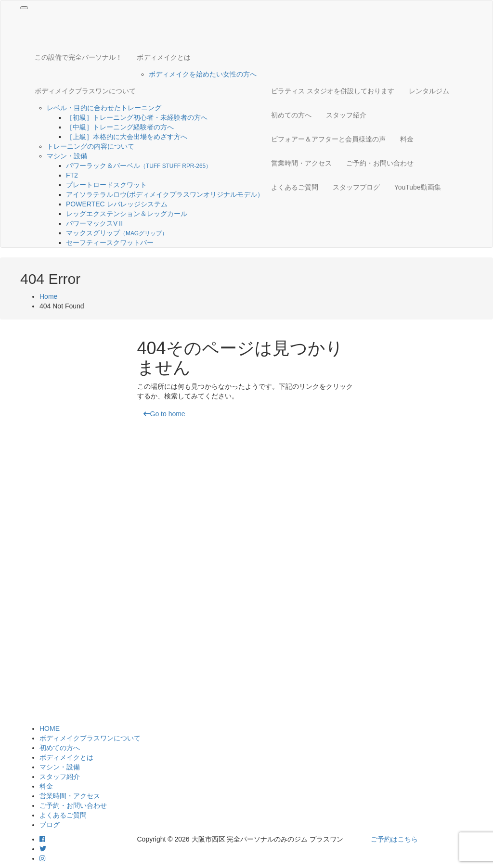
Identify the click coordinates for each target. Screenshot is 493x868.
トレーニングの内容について (91, 146)
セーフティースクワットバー (110, 243)
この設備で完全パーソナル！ (78, 57)
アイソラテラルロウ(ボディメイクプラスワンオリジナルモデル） (165, 194)
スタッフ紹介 (346, 115)
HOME (50, 728)
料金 (407, 139)
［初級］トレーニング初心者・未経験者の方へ (137, 117)
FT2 (72, 175)
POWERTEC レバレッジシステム (117, 204)
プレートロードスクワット (106, 185)
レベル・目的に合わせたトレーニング (104, 108)
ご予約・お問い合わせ (380, 163)
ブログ (50, 825)
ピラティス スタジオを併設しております (333, 91)
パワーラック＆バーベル (139, 166)
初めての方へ (291, 115)
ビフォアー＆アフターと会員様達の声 (328, 139)
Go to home (164, 414)
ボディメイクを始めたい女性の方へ (203, 74)
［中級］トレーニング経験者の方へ (120, 127)
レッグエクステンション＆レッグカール (127, 214)
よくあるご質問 (295, 187)
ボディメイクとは (164, 57)
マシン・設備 (67, 156)
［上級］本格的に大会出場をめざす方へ (127, 137)
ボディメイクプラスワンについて (85, 91)
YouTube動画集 (418, 187)
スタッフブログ (356, 187)
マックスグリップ (117, 233)
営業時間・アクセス (301, 163)
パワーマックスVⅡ (98, 223)
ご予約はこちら (394, 839)
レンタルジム (429, 91)
